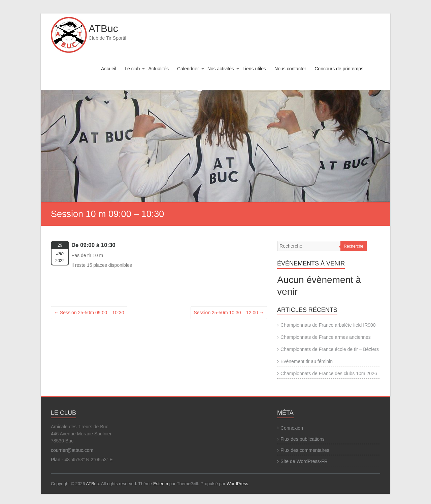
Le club (132, 69)
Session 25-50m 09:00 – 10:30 (89, 313)
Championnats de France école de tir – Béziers (330, 349)
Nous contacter (290, 69)
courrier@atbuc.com (72, 450)
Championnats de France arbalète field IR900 (328, 325)
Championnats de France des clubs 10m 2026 (329, 373)
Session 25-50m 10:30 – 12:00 (229, 313)
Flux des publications (303, 439)
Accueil (109, 69)
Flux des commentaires (305, 450)
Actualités (158, 69)
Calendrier (188, 69)
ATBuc (103, 28)
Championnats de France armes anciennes (326, 337)
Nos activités (221, 69)
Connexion (292, 428)
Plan (56, 460)
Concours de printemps (339, 69)
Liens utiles (254, 69)
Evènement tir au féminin (307, 361)
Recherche (354, 246)
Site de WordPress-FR (304, 461)
